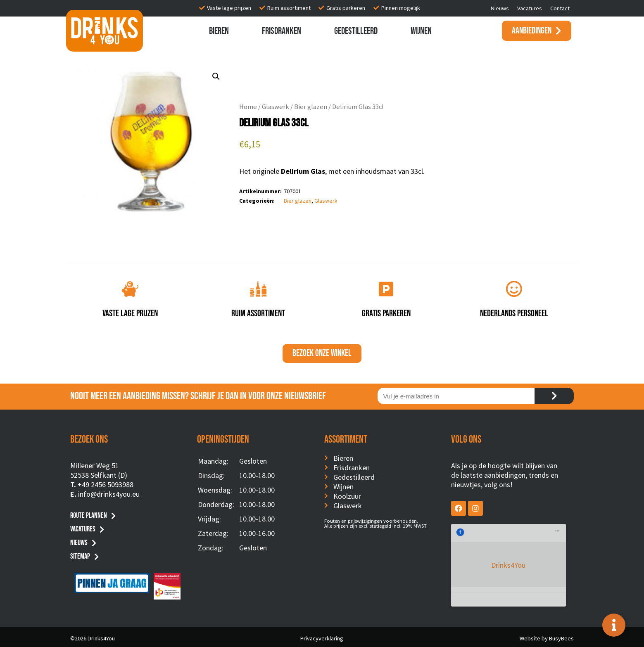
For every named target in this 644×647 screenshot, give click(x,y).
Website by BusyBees (547, 635)
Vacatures (530, 8)
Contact (560, 8)
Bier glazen (311, 107)
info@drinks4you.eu (109, 494)
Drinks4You (485, 536)
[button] (216, 76)
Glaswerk (276, 107)
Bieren (219, 31)
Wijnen (421, 31)
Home (248, 107)
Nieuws (500, 8)
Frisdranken (282, 31)
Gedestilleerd (356, 31)
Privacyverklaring (322, 635)
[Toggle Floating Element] (614, 625)
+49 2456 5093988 (106, 485)
